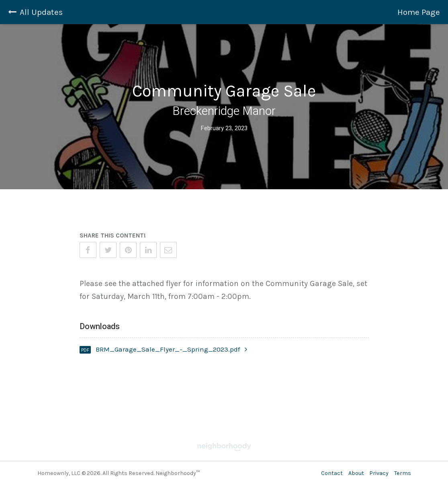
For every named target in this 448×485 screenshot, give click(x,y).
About (356, 473)
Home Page (419, 12)
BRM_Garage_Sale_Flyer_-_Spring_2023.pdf (171, 349)
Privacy (379, 473)
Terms (403, 473)
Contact (332, 473)
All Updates (35, 12)
